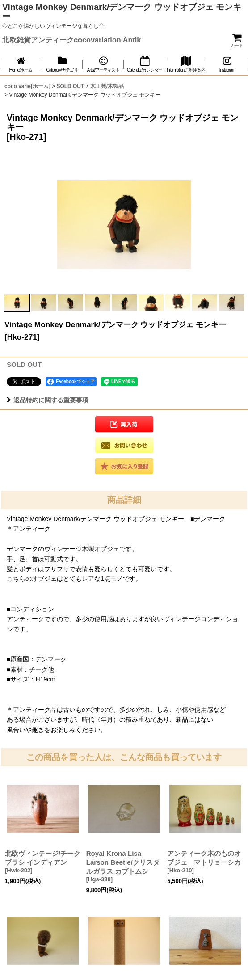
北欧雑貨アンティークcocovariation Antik (71, 40)
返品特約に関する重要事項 (48, 400)
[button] (17, 303)
